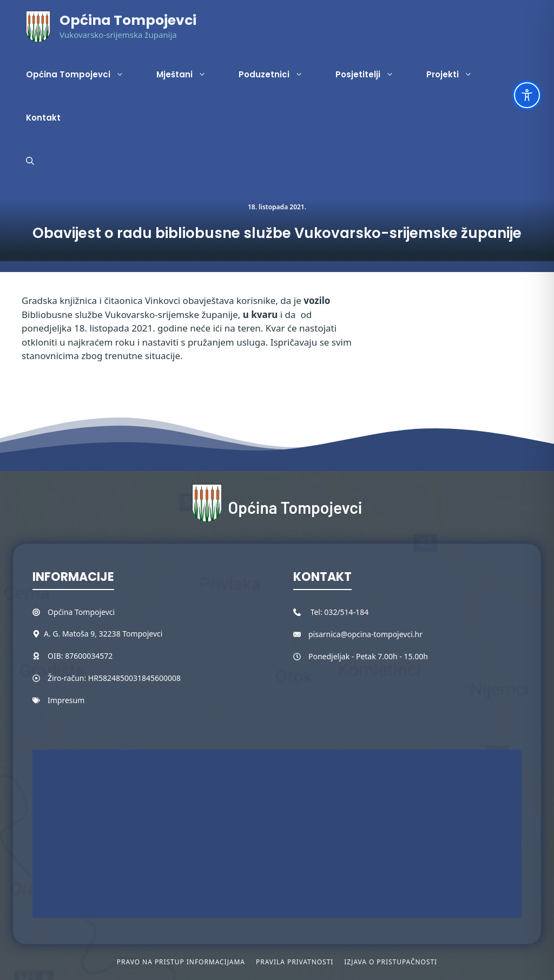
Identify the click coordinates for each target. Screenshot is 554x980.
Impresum (66, 700)
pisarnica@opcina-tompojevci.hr (365, 634)
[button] (30, 161)
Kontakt (43, 118)
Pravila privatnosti (295, 962)
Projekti (457, 75)
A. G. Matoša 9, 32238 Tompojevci (103, 634)
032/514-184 (346, 612)
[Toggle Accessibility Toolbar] (527, 95)
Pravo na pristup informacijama (181, 962)
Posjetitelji (373, 75)
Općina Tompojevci (128, 20)
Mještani (189, 75)
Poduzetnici (279, 75)
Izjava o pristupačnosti (391, 962)
